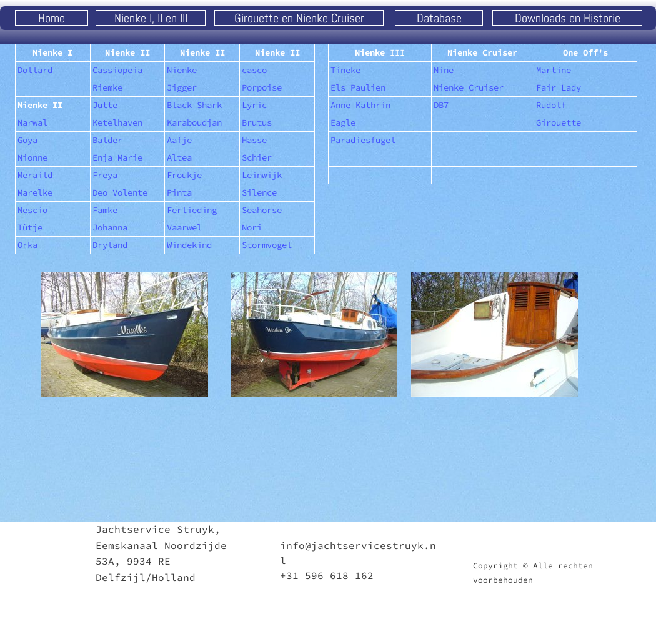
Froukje (184, 175)
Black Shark (194, 105)
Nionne (32, 157)
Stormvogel (267, 245)
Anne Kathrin (360, 105)
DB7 (441, 105)
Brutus (257, 122)
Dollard (35, 70)
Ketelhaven (117, 122)
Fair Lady (559, 87)
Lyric (254, 105)
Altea (179, 157)
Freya (105, 175)
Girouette (559, 122)
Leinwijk (262, 175)
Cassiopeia (117, 70)
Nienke (182, 70)
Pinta (179, 192)
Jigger (182, 87)
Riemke (107, 87)
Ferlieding (192, 210)
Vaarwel (184, 227)
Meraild (35, 175)
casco (254, 70)
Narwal (32, 122)
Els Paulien (358, 87)
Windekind (189, 245)
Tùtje (30, 227)
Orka (27, 245)
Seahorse (262, 210)
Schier (257, 157)
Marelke (35, 192)
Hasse (254, 140)
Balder (107, 140)
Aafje (179, 140)
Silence (259, 192)
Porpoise (262, 87)
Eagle (343, 122)
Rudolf (551, 105)
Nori (252, 227)
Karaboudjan (194, 122)
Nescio (32, 210)
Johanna (110, 227)
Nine (444, 70)
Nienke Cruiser (469, 87)
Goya (27, 140)
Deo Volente (120, 192)
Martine (554, 70)
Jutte (105, 105)
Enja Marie (117, 157)
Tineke (345, 70)
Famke (105, 210)
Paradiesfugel (363, 140)
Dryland (110, 245)
